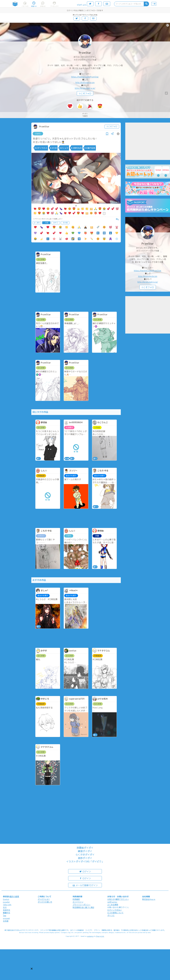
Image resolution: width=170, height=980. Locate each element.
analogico (90, 936)
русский (6, 918)
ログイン (85, 871)
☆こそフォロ (85, 93)
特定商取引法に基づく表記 (83, 907)
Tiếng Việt (7, 905)
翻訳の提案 (14, 897)
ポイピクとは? (44, 899)
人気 (46, 223)
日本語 (6, 921)
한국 (5, 907)
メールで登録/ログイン (85, 885)
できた (38, 134)
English (6, 899)
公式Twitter (112, 902)
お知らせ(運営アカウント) (118, 899)
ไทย (5, 916)
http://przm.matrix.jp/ (85, 88)
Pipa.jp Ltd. (100, 936)
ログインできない (115, 910)
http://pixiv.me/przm (85, 82)
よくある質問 (113, 905)
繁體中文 (7, 913)
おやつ (56, 223)
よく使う (37, 223)
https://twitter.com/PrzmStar (85, 77)
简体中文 (7, 910)
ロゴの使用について (115, 913)
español (6, 902)
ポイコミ (111, 915)
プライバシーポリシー (82, 905)
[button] (32, 969)
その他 (65, 223)
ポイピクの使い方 (45, 902)
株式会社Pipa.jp (149, 899)
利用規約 (76, 899)
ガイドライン (78, 902)
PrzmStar (85, 53)
